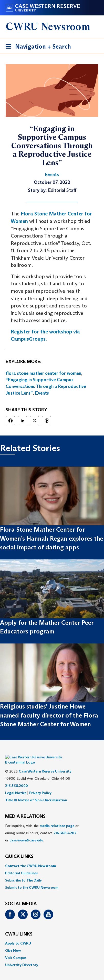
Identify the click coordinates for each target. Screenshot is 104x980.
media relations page (57, 818)
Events (42, 393)
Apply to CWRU (18, 936)
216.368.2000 (17, 778)
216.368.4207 (65, 825)
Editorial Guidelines (21, 865)
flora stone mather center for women (43, 373)
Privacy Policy (40, 785)
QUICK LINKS (19, 849)
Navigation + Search (37, 47)
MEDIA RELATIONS (25, 809)
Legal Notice (16, 785)
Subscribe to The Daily (23, 873)
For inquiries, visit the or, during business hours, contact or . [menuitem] (42, 825)
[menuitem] (52, 858)
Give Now (13, 943)
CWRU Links (19, 927)
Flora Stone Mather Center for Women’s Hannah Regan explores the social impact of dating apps (52, 538)
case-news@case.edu (26, 832)
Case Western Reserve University (45, 764)
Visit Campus (16, 950)
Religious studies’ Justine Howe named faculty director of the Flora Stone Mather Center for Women (49, 715)
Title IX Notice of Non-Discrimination (36, 792)
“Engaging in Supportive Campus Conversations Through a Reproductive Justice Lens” (46, 386)
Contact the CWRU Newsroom (31, 858)
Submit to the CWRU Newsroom (32, 880)
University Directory (22, 957)
